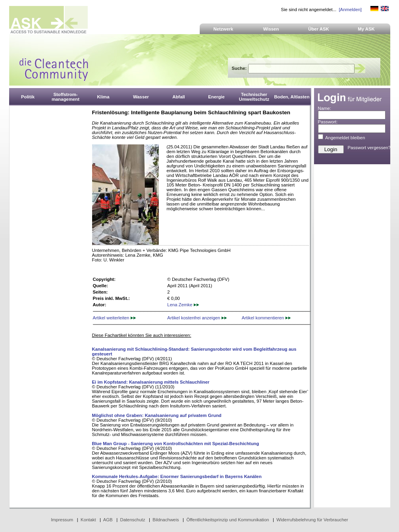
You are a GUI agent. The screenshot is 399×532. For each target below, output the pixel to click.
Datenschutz (132, 520)
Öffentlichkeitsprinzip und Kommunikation (227, 520)
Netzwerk (224, 29)
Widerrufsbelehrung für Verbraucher (312, 520)
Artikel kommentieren (266, 318)
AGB (108, 520)
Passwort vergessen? (369, 148)
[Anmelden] (350, 10)
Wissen (271, 29)
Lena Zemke (183, 305)
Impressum (62, 520)
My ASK (366, 29)
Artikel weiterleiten (114, 318)
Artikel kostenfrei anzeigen (197, 318)
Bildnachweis (166, 520)
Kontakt (88, 520)
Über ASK (319, 29)
